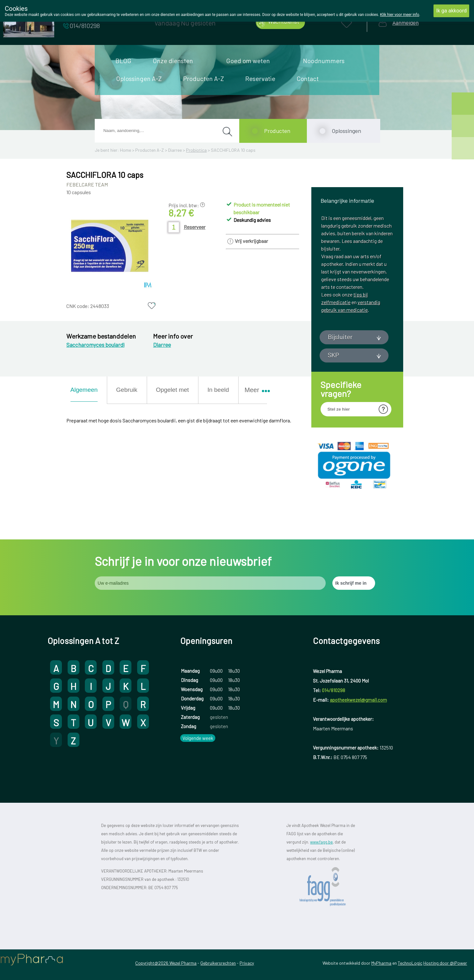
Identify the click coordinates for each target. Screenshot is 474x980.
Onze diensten (173, 61)
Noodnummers (324, 61)
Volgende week (198, 738)
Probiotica (196, 150)
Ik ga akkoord (451, 11)
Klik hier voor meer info (400, 15)
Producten (277, 131)
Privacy (247, 963)
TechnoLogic (410, 963)
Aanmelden (405, 23)
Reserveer (195, 227)
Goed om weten (248, 61)
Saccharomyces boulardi (95, 345)
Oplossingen (346, 131)
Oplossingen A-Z (139, 78)
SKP (333, 355)
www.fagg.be (321, 842)
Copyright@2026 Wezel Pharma (166, 963)
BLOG (123, 61)
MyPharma (381, 963)
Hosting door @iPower (445, 963)
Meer (255, 390)
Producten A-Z (204, 78)
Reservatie (260, 78)
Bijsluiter (340, 337)
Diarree (175, 150)
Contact (308, 78)
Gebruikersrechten (218, 963)
